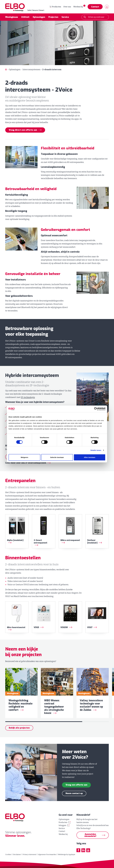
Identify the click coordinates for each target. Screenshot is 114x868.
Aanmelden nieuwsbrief (90, 835)
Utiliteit (25, 17)
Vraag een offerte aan (76, 785)
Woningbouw (12, 17)
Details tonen (96, 450)
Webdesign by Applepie (67, 855)
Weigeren (24, 457)
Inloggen (62, 825)
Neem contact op (74, 794)
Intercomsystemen (31, 70)
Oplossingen (39, 17)
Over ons (67, 7)
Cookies (8, 855)
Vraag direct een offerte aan (23, 130)
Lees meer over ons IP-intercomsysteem (26, 463)
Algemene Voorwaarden (47, 855)
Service (65, 17)
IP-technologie (28, 397)
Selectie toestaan (57, 457)
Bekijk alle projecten (19, 728)
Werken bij (78, 7)
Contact (95, 7)
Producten (55, 7)
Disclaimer (17, 855)
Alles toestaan (90, 457)
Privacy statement (30, 855)
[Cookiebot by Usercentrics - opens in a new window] (96, 409)
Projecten (53, 17)
